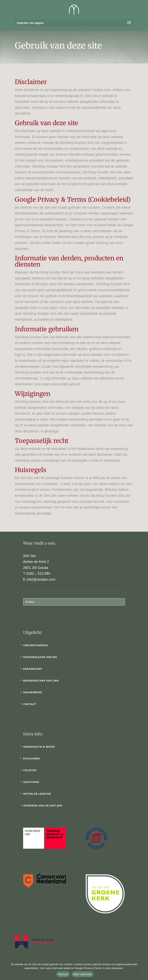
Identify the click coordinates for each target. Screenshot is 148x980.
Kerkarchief (33, 669)
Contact (30, 704)
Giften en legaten (37, 794)
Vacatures (31, 782)
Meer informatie (83, 974)
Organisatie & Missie (39, 747)
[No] (143, 970)
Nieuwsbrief (33, 692)
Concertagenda (36, 645)
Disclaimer (32, 758)
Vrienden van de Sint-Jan (43, 805)
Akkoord (63, 974)
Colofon (30, 770)
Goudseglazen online (40, 657)
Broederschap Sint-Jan (41, 681)
